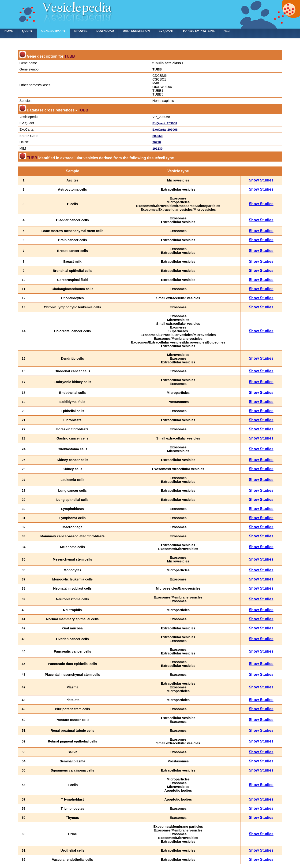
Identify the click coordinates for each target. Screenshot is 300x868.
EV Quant (166, 31)
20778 (157, 142)
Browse (81, 31)
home (9, 31)
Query (27, 31)
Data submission (136, 31)
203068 (157, 136)
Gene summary (53, 31)
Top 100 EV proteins (199, 31)
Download (105, 31)
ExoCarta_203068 (165, 130)
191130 (157, 149)
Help (227, 31)
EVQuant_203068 (165, 123)
